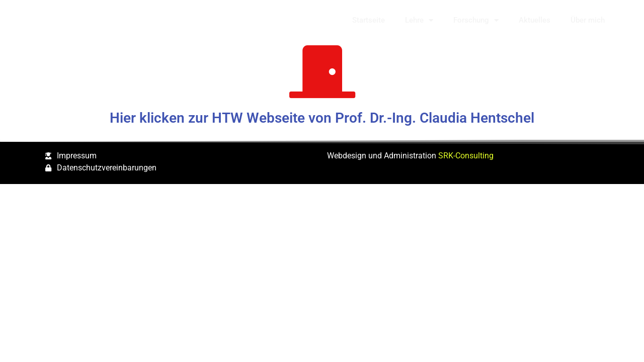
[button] (634, 20)
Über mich (588, 20)
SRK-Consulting (466, 156)
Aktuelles (535, 20)
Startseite (369, 20)
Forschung (476, 20)
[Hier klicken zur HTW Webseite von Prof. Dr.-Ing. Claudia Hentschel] (322, 72)
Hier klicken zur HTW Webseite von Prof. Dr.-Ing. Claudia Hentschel (322, 118)
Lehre (419, 20)
